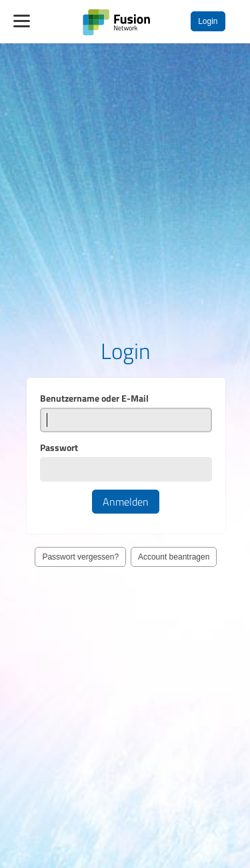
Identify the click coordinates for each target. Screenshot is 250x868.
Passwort (59, 450)
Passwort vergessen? (80, 560)
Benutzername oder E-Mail (94, 401)
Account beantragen (174, 560)
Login (208, 21)
